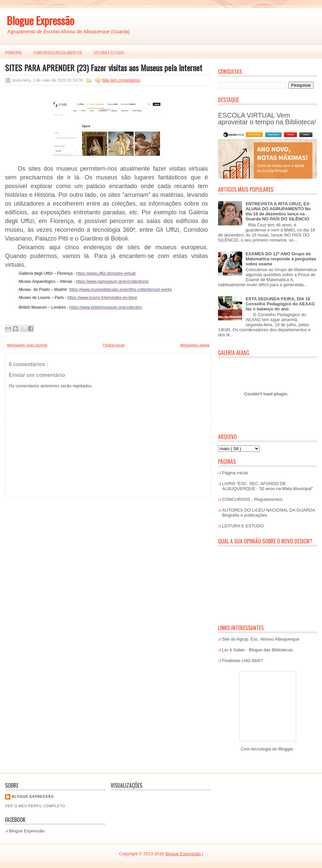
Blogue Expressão (40, 20)
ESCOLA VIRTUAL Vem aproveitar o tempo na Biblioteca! (267, 119)
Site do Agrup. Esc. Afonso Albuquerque (261, 639)
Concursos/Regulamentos (58, 53)
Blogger (286, 749)
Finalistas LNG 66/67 (242, 661)
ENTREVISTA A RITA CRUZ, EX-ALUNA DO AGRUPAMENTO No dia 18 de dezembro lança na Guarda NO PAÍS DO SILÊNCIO (278, 211)
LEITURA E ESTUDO (109, 53)
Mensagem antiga (195, 345)
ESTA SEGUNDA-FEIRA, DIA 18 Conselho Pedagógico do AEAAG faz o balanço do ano (280, 304)
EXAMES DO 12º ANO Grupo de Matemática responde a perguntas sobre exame (281, 259)
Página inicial (114, 345)
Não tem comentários (121, 80)
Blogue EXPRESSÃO (33, 797)
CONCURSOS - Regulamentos (252, 499)
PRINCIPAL (14, 53)
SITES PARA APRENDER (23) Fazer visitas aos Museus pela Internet (104, 68)
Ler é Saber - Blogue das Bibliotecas (257, 650)
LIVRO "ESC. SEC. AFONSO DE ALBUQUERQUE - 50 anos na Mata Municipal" (267, 486)
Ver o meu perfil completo (35, 806)
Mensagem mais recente (27, 345)
